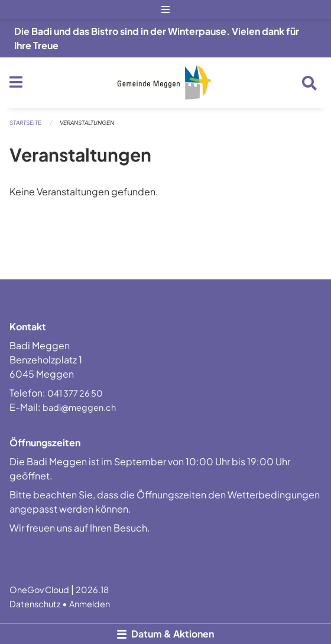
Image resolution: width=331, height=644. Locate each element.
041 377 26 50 (75, 393)
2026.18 (92, 590)
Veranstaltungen (87, 123)
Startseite (25, 123)
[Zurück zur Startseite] (166, 83)
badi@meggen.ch (79, 407)
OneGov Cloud (39, 590)
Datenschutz (35, 604)
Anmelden (90, 604)
